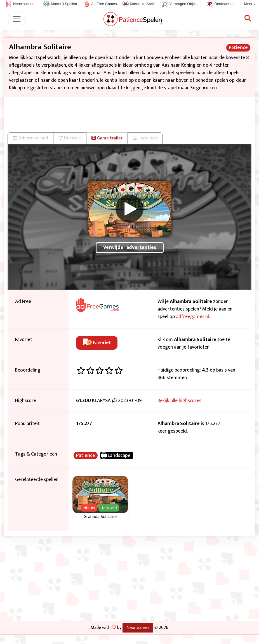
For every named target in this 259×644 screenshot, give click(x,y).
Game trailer (107, 138)
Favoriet (97, 343)
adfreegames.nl (192, 317)
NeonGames (138, 627)
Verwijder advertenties (130, 248)
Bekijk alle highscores (179, 401)
